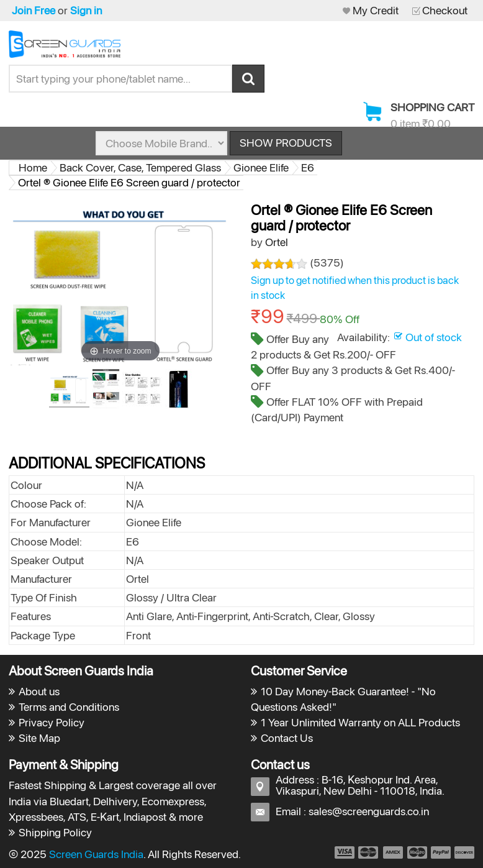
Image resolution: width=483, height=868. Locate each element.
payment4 (418, 852)
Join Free (34, 10)
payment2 (369, 852)
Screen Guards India (96, 854)
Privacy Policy (52, 722)
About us (39, 691)
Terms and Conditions (69, 707)
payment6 (463, 852)
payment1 (344, 852)
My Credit (376, 10)
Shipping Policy (55, 832)
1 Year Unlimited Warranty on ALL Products (360, 722)
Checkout (445, 10)
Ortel (277, 242)
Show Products (286, 143)
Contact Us (287, 738)
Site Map (39, 738)
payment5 (441, 852)
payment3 (394, 852)
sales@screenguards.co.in (369, 811)
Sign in (86, 10)
